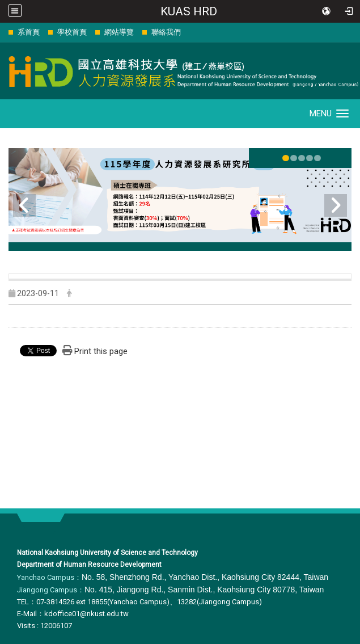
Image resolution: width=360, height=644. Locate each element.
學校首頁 (72, 32)
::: (3, 32)
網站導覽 (119, 32)
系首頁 (29, 32)
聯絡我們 (166, 32)
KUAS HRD (189, 11)
